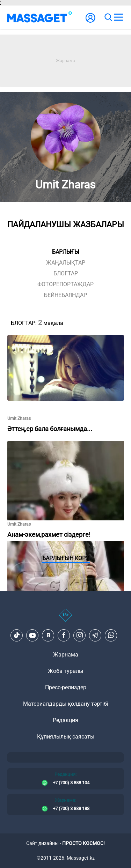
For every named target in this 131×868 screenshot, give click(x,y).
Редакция (65, 720)
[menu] (118, 17)
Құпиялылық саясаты (66, 737)
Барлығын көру (66, 558)
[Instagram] (80, 635)
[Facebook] (64, 635)
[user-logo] (90, 21)
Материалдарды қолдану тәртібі (66, 704)
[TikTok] (17, 635)
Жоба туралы (65, 671)
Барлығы (66, 252)
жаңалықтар (66, 263)
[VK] (48, 635)
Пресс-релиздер (66, 687)
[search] (108, 17)
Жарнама (66, 655)
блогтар (66, 273)
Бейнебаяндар (65, 295)
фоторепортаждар (65, 284)
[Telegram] (95, 635)
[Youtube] (32, 635)
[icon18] (65, 619)
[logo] (39, 17)
